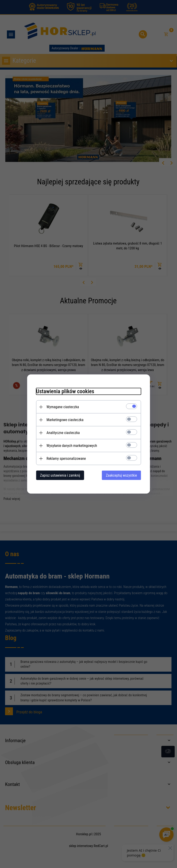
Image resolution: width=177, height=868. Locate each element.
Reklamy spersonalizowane (66, 459)
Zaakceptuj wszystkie (122, 475)
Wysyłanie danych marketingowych (71, 446)
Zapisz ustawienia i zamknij (59, 475)
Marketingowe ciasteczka (64, 420)
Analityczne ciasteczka (62, 433)
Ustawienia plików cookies (65, 391)
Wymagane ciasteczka (62, 407)
